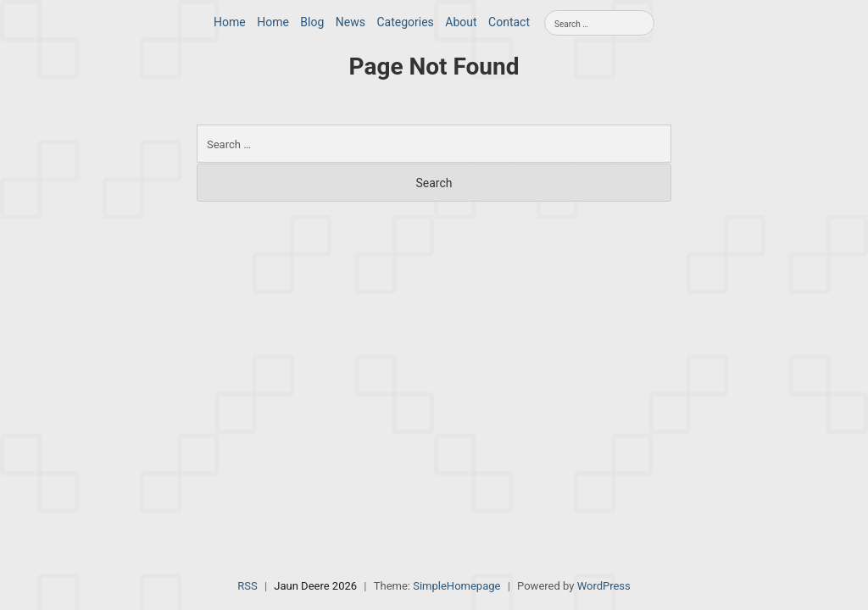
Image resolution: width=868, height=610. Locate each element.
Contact (509, 22)
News (351, 22)
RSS (247, 586)
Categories (405, 22)
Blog (312, 22)
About (461, 22)
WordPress (604, 586)
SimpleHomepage (456, 586)
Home (230, 22)
